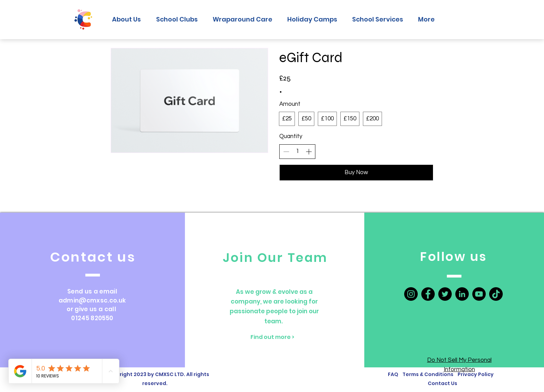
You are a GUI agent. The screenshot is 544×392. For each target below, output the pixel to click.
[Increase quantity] (309, 152)
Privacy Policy (476, 374)
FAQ (393, 374)
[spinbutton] (297, 152)
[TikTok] (496, 294)
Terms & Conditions (429, 374)
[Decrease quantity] (286, 152)
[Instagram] (411, 294)
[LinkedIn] (462, 294)
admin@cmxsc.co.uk (92, 300)
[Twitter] (445, 294)
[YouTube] (479, 294)
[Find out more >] (272, 337)
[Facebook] (428, 294)
